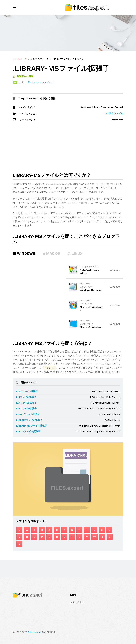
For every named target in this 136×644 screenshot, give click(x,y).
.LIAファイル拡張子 (26, 403)
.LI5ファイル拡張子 (26, 397)
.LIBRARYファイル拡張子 (29, 420)
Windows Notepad (91, 290)
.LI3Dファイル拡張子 (27, 391)
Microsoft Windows (91, 327)
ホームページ (20, 59)
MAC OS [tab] (51, 253)
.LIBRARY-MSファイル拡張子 (31, 426)
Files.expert (34, 632)
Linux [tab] (75, 253)
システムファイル (40, 59)
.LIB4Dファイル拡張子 (28, 414)
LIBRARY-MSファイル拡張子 (68, 59)
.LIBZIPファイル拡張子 (28, 431)
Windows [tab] (24, 253)
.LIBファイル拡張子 (26, 408)
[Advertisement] (68, 148)
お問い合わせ (77, 602)
